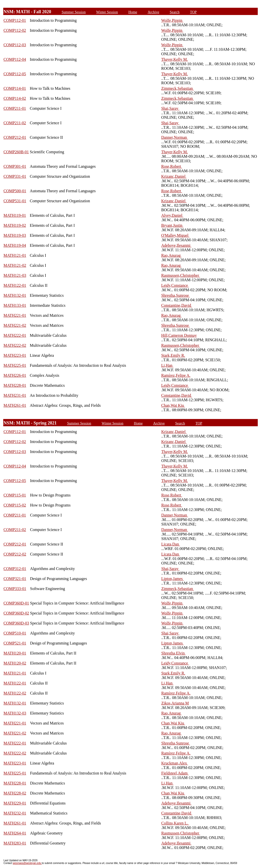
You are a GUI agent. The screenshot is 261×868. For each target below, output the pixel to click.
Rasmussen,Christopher (181, 275)
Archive (153, 12)
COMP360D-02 (16, 613)
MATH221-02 (15, 325)
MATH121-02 (15, 265)
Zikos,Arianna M (175, 703)
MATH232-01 (15, 813)
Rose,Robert (172, 166)
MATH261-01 (15, 405)
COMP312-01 (15, 569)
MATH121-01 (15, 255)
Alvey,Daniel (172, 215)
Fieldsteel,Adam (175, 773)
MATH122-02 (15, 693)
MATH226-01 (15, 375)
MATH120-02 (15, 663)
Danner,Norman (174, 137)
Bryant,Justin (172, 225)
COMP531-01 (15, 201)
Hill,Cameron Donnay (179, 335)
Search (175, 12)
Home (133, 12)
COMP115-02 (15, 505)
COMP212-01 (15, 137)
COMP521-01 (15, 643)
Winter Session (107, 12)
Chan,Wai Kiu (173, 405)
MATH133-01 (15, 305)
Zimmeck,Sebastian (177, 88)
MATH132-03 (15, 713)
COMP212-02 (15, 554)
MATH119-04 (15, 245)
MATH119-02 (15, 225)
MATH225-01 (15, 365)
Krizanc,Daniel (174, 176)
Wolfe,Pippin (172, 20)
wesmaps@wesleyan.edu (27, 863)
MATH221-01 (15, 315)
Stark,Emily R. (173, 355)
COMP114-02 (15, 98)
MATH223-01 (15, 355)
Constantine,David (177, 305)
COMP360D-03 (16, 623)
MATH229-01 (15, 803)
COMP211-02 (15, 123)
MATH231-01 (15, 395)
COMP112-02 (15, 30)
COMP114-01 (15, 88)
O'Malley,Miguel (175, 235)
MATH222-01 (15, 335)
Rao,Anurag (171, 255)
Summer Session (74, 12)
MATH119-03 (15, 235)
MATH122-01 (15, 285)
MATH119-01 (15, 215)
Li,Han (167, 365)
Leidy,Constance (175, 285)
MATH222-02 (15, 345)
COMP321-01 (15, 579)
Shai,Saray (170, 108)
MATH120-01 (15, 653)
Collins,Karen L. (175, 823)
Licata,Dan (171, 544)
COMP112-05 (15, 74)
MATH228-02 (15, 793)
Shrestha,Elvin (174, 653)
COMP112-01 (15, 20)
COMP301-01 (15, 166)
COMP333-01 (15, 589)
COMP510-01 (15, 633)
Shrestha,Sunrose (175, 295)
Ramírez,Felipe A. (176, 375)
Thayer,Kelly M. (174, 59)
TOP (193, 12)
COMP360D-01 (16, 603)
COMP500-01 (15, 191)
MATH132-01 (15, 295)
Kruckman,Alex (175, 763)
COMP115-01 (15, 495)
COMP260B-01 (16, 152)
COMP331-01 (15, 176)
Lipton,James (173, 579)
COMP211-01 (15, 108)
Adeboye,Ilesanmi (176, 245)
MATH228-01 (15, 385)
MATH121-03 (15, 275)
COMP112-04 (15, 59)
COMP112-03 (15, 45)
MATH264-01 (15, 833)
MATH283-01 (15, 843)
